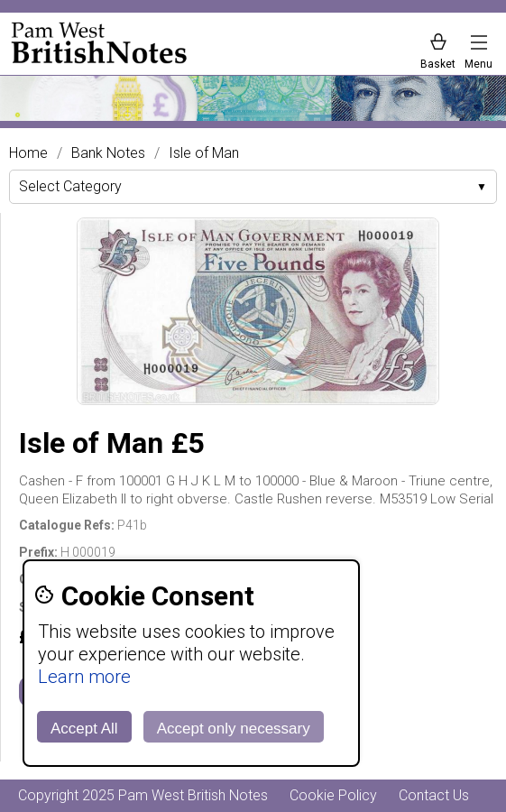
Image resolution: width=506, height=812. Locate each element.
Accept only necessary (234, 729)
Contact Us (434, 795)
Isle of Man (204, 153)
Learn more (84, 677)
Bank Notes (108, 153)
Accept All (84, 729)
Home (28, 153)
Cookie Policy (333, 795)
